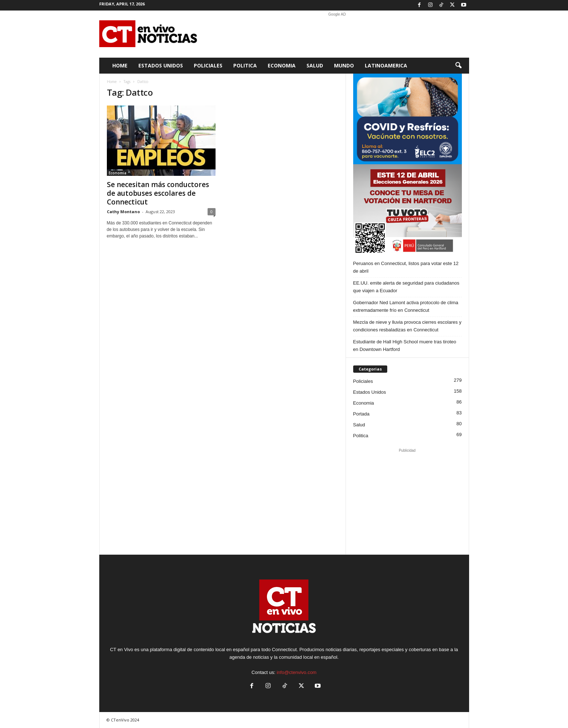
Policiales (208, 65)
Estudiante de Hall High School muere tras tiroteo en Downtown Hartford (405, 346)
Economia (282, 65)
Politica (245, 65)
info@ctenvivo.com (297, 672)
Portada (362, 414)
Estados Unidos (161, 65)
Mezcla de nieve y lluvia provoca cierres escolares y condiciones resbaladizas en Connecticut (407, 326)
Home (120, 65)
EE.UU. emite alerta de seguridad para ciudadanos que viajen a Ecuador (406, 287)
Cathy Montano (123, 212)
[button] (458, 66)
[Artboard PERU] (408, 210)
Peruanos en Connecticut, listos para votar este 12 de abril (406, 267)
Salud (315, 65)
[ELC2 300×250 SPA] (408, 119)
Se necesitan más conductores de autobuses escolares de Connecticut (158, 193)
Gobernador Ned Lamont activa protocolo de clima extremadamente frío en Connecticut (406, 306)
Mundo (344, 65)
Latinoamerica (386, 65)
